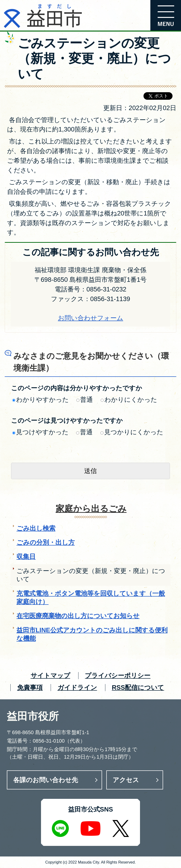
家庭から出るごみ (91, 509)
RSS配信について (138, 687)
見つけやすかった (40, 432)
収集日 (26, 556)
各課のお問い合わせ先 (46, 780)
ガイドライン (77, 687)
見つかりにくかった (132, 432)
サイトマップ (50, 675)
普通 (85, 400)
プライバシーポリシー (118, 675)
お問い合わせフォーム (91, 318)
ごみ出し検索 (36, 528)
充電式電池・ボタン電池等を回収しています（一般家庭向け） (91, 597)
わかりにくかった (129, 400)
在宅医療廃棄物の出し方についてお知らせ (78, 616)
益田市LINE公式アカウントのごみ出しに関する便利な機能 (92, 634)
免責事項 (30, 687)
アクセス (126, 780)
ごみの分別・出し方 (46, 542)
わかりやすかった (41, 400)
